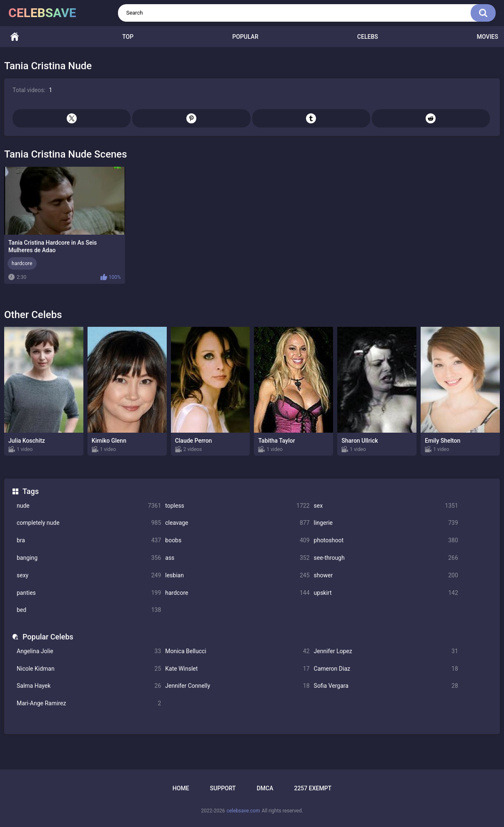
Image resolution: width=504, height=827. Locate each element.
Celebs (368, 37)
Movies (488, 37)
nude (89, 506)
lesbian (237, 575)
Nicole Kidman (89, 669)
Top (128, 37)
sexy (89, 575)
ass (237, 558)
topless (237, 506)
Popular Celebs (48, 637)
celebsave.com (243, 811)
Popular (245, 37)
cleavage (237, 523)
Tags (31, 491)
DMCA (265, 788)
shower (386, 575)
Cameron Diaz (386, 669)
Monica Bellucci (237, 651)
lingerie (386, 523)
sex (386, 506)
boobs (237, 540)
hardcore (237, 593)
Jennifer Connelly (237, 686)
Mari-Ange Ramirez (89, 703)
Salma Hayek (89, 686)
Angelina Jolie (89, 651)
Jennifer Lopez (386, 651)
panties (89, 593)
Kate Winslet (237, 669)
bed (89, 610)
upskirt (386, 593)
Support (223, 788)
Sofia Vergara (386, 686)
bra (89, 540)
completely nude (89, 523)
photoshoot (386, 540)
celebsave (42, 13)
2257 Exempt (313, 788)
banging (89, 558)
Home (15, 37)
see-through (386, 558)
